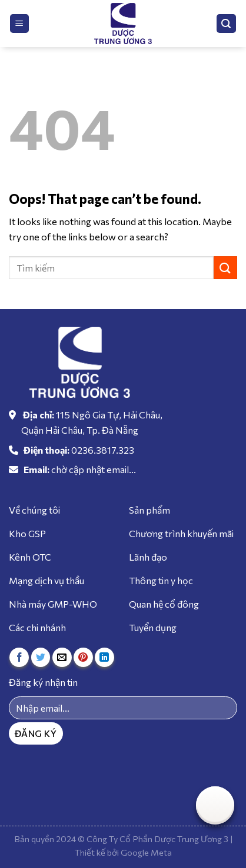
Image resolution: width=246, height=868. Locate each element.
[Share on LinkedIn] (104, 657)
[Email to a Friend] (62, 657)
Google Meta (146, 852)
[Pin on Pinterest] (83, 657)
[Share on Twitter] (41, 657)
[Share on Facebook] (19, 657)
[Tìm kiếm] (227, 24)
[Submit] (225, 268)
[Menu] (20, 24)
